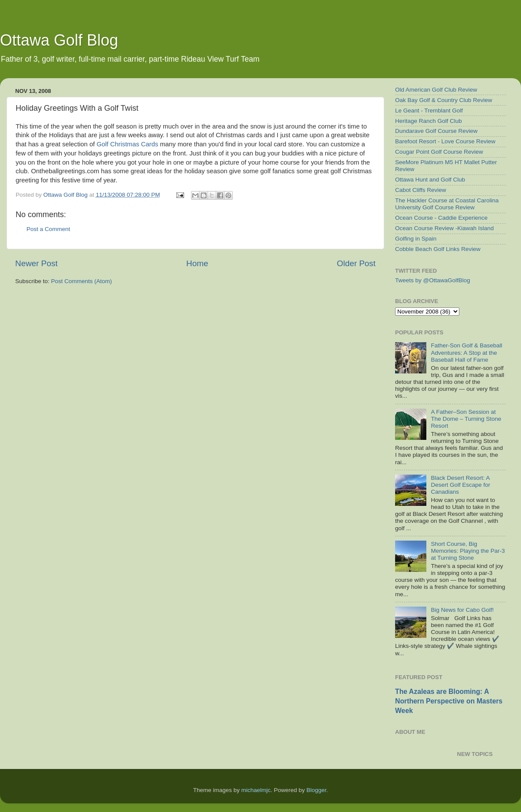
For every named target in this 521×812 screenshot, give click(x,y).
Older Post (356, 263)
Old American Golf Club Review (436, 90)
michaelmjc (256, 790)
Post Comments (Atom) (82, 281)
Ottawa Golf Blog (59, 40)
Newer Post (36, 263)
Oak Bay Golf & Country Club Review (444, 100)
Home (197, 263)
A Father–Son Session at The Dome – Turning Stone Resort (466, 419)
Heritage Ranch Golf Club (429, 121)
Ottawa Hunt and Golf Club (430, 180)
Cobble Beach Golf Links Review (438, 249)
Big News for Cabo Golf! (462, 610)
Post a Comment (48, 229)
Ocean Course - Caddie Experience (441, 218)
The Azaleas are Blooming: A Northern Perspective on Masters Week (449, 701)
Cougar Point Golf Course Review (439, 152)
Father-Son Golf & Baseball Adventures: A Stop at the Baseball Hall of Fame (466, 352)
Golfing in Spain (416, 239)
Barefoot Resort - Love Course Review (445, 141)
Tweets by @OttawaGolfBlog (433, 280)
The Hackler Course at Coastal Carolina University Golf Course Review (447, 204)
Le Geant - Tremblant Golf (429, 111)
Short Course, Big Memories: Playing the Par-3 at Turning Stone (468, 551)
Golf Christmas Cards (128, 144)
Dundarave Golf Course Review (436, 131)
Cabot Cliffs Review (421, 190)
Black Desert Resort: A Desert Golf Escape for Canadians (460, 485)
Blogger (317, 790)
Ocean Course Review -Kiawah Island (444, 228)
